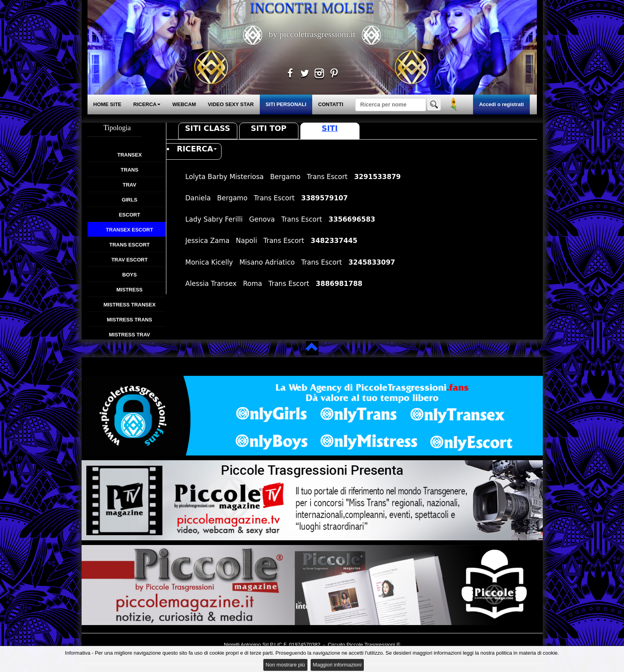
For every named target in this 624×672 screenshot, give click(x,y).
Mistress (129, 290)
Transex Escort (130, 230)
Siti (330, 128)
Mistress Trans (129, 320)
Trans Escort (129, 245)
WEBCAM (184, 104)
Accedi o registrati (501, 104)
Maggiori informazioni (337, 665)
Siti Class (208, 128)
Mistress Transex (129, 305)
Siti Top (268, 128)
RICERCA (147, 104)
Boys (129, 275)
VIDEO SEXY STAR (231, 104)
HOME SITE (108, 104)
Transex (129, 155)
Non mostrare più (285, 665)
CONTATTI (331, 104)
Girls (130, 200)
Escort (129, 215)
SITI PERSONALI (286, 104)
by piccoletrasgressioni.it (312, 34)
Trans (129, 170)
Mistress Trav (129, 335)
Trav (129, 185)
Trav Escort (129, 260)
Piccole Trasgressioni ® (373, 645)
